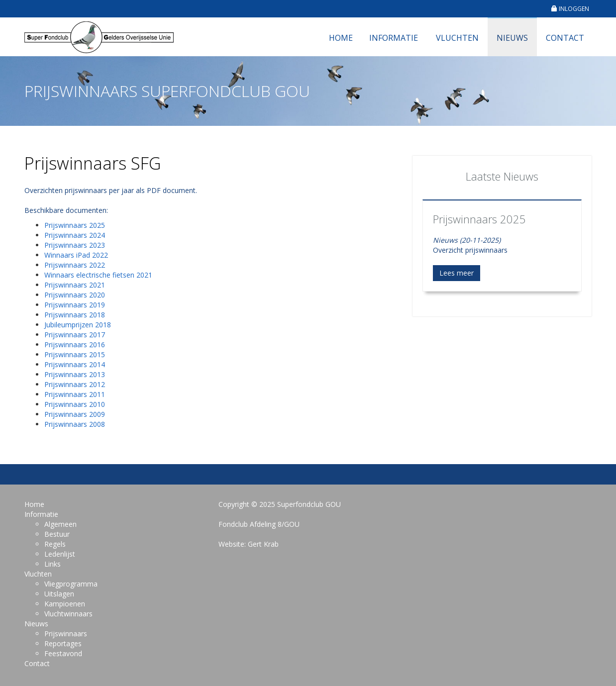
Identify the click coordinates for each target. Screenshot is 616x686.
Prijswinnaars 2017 (75, 335)
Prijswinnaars (66, 634)
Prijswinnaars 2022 (75, 265)
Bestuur (57, 534)
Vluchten (457, 38)
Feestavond (63, 653)
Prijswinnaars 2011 (75, 394)
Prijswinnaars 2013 (75, 374)
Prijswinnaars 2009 (75, 414)
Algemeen (60, 524)
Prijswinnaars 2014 (75, 364)
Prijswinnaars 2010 (75, 404)
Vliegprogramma (71, 584)
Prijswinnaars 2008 (75, 424)
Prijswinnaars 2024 (75, 235)
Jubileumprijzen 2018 (78, 325)
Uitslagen (59, 594)
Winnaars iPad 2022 (76, 255)
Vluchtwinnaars (68, 614)
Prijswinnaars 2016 (75, 344)
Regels (55, 544)
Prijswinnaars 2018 (75, 315)
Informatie (394, 38)
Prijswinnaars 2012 (75, 384)
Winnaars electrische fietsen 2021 (98, 275)
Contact (565, 38)
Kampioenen (65, 604)
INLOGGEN (570, 9)
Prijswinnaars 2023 (75, 245)
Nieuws (512, 38)
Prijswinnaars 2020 (75, 295)
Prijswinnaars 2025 (75, 225)
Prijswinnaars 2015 (75, 354)
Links (52, 564)
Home (341, 38)
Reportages (63, 643)
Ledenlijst (60, 554)
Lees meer (457, 273)
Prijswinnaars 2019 (75, 305)
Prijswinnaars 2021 (75, 285)
